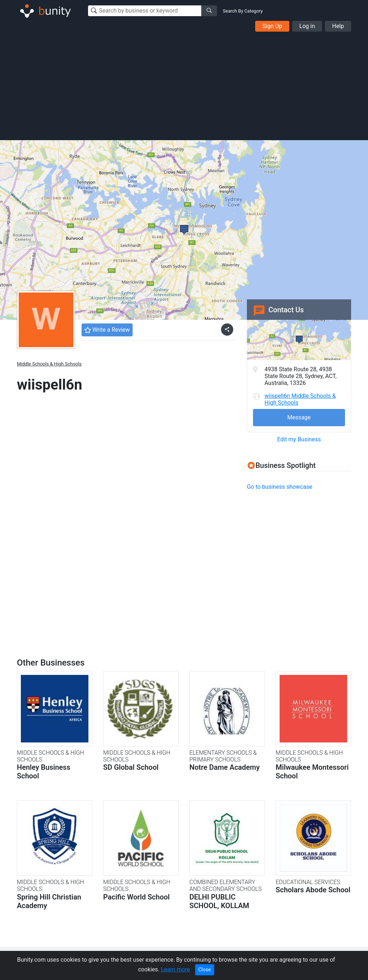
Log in (307, 26)
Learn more (176, 969)
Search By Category (243, 11)
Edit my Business (299, 439)
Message (299, 417)
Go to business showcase (280, 487)
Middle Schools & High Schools (49, 364)
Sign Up (272, 26)
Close (205, 970)
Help (338, 26)
